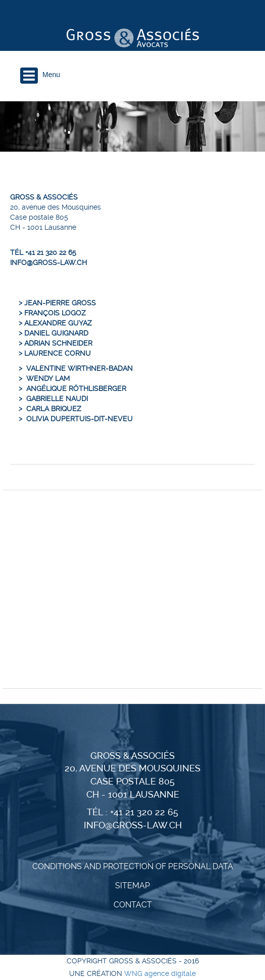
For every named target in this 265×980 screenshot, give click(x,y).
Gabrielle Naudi (57, 399)
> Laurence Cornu (55, 353)
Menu (51, 75)
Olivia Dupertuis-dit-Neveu (79, 419)
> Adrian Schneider (56, 343)
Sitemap (132, 886)
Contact (133, 905)
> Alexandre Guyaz (55, 323)
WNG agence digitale (160, 973)
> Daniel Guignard (54, 333)
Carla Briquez (54, 409)
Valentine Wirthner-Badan (79, 368)
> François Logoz (52, 313)
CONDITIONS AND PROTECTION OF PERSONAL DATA (133, 866)
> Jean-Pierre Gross (57, 303)
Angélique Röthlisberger (76, 388)
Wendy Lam (48, 378)
